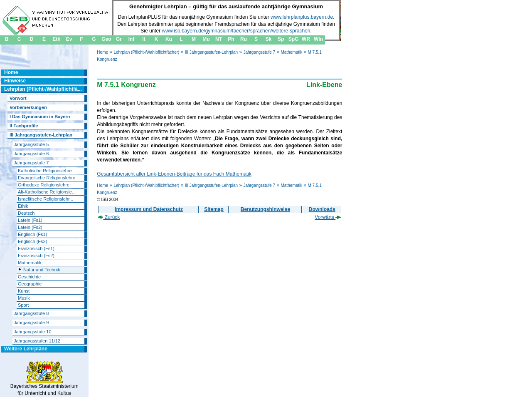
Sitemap (214, 209)
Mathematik (291, 52)
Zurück (109, 217)
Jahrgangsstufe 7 (259, 52)
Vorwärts (328, 217)
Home (102, 52)
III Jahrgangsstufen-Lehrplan (211, 52)
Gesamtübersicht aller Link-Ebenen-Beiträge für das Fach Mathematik (174, 174)
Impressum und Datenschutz (149, 209)
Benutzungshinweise (265, 209)
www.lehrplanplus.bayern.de (302, 17)
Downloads (322, 209)
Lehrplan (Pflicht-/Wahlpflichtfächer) (146, 52)
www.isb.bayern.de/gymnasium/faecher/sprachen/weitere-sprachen (236, 31)
